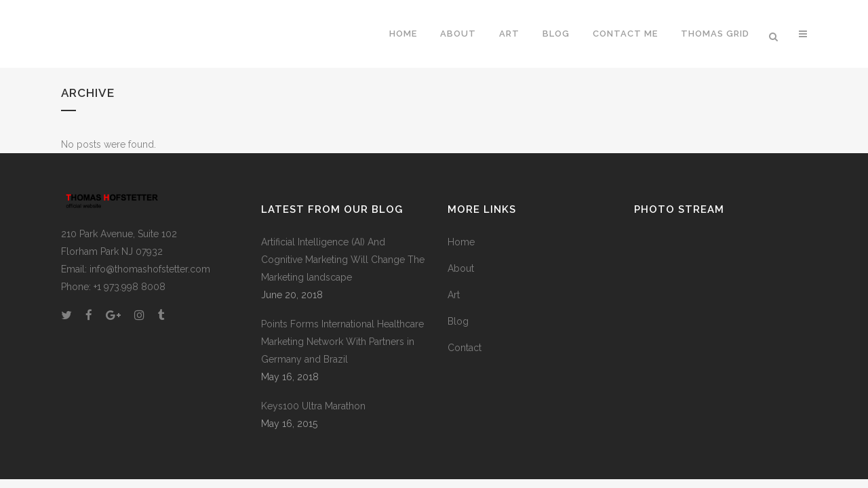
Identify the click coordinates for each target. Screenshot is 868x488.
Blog (458, 321)
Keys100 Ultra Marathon (313, 406)
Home (461, 242)
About (461, 268)
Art (454, 295)
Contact (465, 348)
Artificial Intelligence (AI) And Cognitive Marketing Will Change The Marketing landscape (343, 260)
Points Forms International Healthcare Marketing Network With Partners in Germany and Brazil (342, 342)
